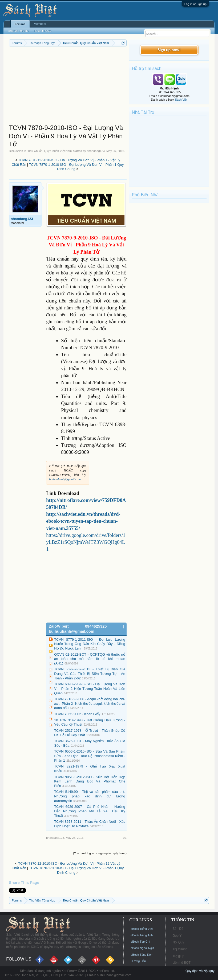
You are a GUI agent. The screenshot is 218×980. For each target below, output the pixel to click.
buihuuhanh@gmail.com (65, 479)
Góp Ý (177, 936)
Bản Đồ (178, 929)
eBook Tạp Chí (140, 942)
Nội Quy (178, 942)
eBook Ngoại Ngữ (142, 948)
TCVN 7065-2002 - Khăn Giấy (77, 714)
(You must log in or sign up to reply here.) (100, 853)
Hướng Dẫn (138, 961)
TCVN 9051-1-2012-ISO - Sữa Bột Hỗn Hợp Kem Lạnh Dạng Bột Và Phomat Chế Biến (90, 781)
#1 (125, 838)
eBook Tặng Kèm (142, 955)
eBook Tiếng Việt (142, 929)
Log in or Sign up (195, 4)
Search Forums (18, 31)
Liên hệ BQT (181, 963)
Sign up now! (169, 50)
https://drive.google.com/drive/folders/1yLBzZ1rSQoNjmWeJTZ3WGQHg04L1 (86, 542)
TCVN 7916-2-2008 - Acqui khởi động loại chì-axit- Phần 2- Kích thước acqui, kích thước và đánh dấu (90, 703)
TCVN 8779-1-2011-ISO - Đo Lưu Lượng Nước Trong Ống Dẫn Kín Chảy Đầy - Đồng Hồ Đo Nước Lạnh (90, 644)
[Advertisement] (68, 86)
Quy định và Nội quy (200, 971)
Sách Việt (181, 100)
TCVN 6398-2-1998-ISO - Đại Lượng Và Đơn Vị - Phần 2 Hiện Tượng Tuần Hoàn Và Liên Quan (90, 688)
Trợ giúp (178, 956)
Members (40, 24)
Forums (20, 24)
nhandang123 (96, 151)
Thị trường (180, 949)
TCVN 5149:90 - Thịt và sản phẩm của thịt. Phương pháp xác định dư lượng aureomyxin (90, 796)
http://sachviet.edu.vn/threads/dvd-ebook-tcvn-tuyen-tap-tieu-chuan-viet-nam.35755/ (83, 521)
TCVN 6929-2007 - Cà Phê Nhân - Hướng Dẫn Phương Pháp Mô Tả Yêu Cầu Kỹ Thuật (90, 811)
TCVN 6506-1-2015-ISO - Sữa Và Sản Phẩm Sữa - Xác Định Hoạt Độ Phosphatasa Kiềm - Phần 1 (90, 756)
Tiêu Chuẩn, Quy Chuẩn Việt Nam (50, 151)
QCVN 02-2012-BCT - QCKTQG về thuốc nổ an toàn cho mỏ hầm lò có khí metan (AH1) (90, 659)
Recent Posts (42, 31)
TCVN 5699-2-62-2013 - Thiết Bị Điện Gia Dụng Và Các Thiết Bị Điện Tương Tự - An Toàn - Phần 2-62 (90, 674)
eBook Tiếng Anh (142, 935)
